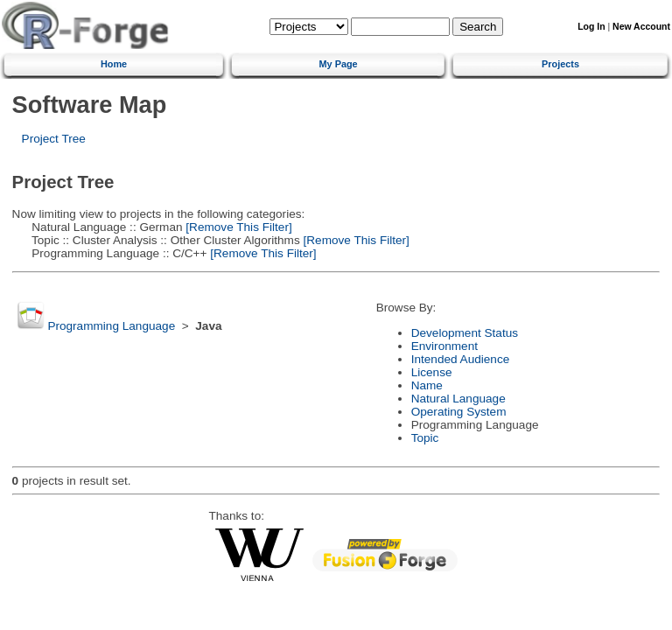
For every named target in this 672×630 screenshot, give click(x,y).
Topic (425, 438)
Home (114, 64)
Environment (444, 346)
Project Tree (54, 139)
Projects (560, 64)
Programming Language (111, 326)
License (432, 372)
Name (427, 385)
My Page (339, 64)
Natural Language (458, 399)
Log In (591, 27)
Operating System (459, 412)
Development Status (465, 333)
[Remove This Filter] (238, 227)
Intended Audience (461, 359)
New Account (641, 27)
